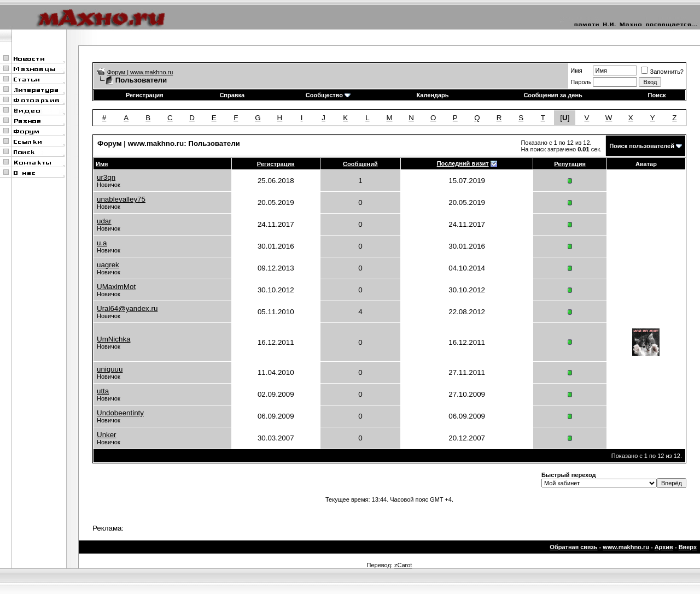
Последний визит (463, 163)
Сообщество (328, 95)
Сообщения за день (553, 95)
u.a (102, 243)
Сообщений (360, 164)
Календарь (432, 95)
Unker (107, 435)
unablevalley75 (121, 199)
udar (104, 221)
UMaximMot (116, 287)
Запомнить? (662, 72)
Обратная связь (573, 547)
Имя (576, 70)
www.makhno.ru (626, 547)
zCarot (403, 565)
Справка (232, 95)
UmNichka (113, 339)
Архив (664, 547)
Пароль (581, 82)
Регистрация (145, 95)
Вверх (688, 547)
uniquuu (110, 369)
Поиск (657, 95)
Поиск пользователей (642, 146)
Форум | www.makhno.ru (140, 72)
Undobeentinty (120, 413)
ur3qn (106, 177)
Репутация (570, 164)
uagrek (108, 265)
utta (103, 391)
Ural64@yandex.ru (127, 308)
